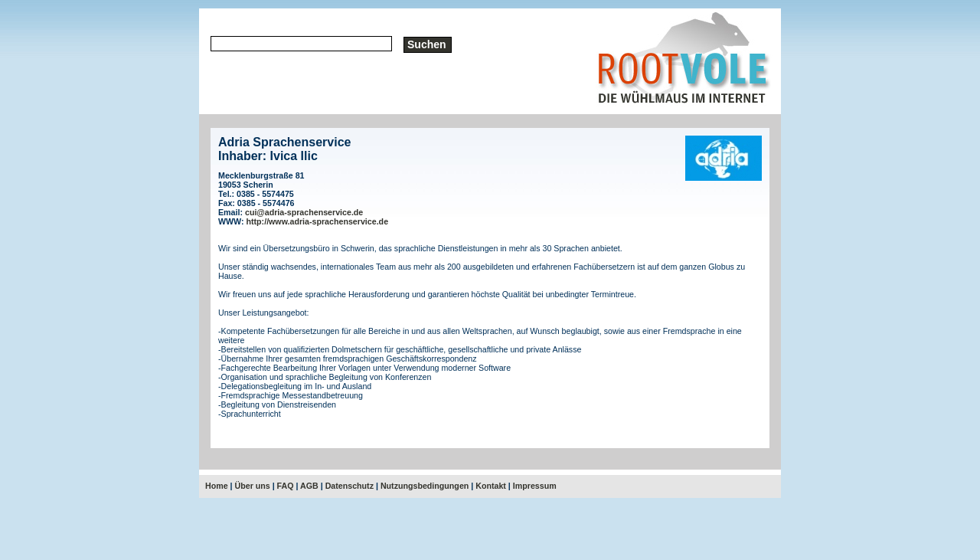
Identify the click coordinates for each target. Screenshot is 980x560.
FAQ (286, 486)
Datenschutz (350, 486)
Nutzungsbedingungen (425, 486)
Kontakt (491, 486)
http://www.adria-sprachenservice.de (318, 221)
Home (217, 486)
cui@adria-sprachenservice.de (304, 212)
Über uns (253, 486)
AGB (309, 486)
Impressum (535, 486)
